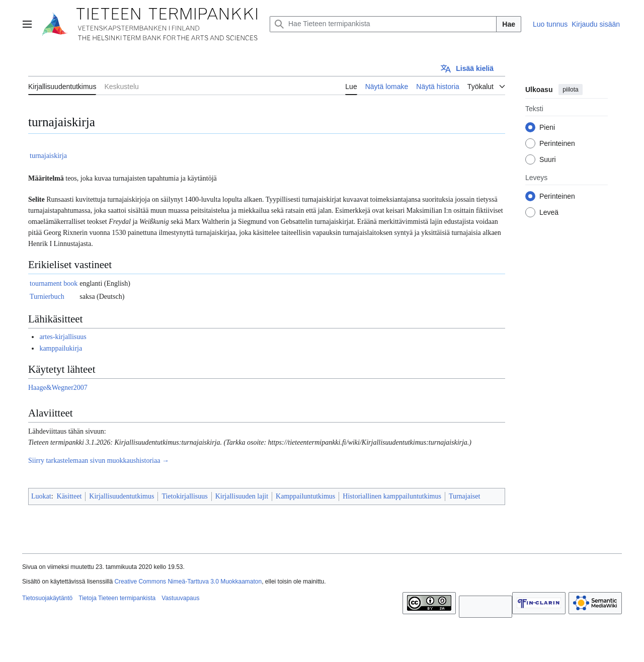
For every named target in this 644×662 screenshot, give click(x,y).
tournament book (54, 283)
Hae (509, 24)
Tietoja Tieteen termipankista (117, 598)
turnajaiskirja (48, 156)
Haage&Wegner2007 (58, 388)
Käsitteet (69, 496)
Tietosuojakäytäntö (47, 598)
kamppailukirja (61, 348)
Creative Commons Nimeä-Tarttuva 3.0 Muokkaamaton (188, 582)
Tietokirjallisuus (184, 496)
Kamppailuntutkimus (305, 496)
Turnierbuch (47, 297)
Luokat (41, 496)
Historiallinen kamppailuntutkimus (392, 496)
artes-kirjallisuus (63, 337)
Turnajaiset (464, 496)
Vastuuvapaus (180, 598)
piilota (570, 90)
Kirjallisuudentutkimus (122, 496)
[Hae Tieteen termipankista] (383, 24)
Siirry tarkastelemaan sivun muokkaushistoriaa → (99, 461)
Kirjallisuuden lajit (242, 496)
